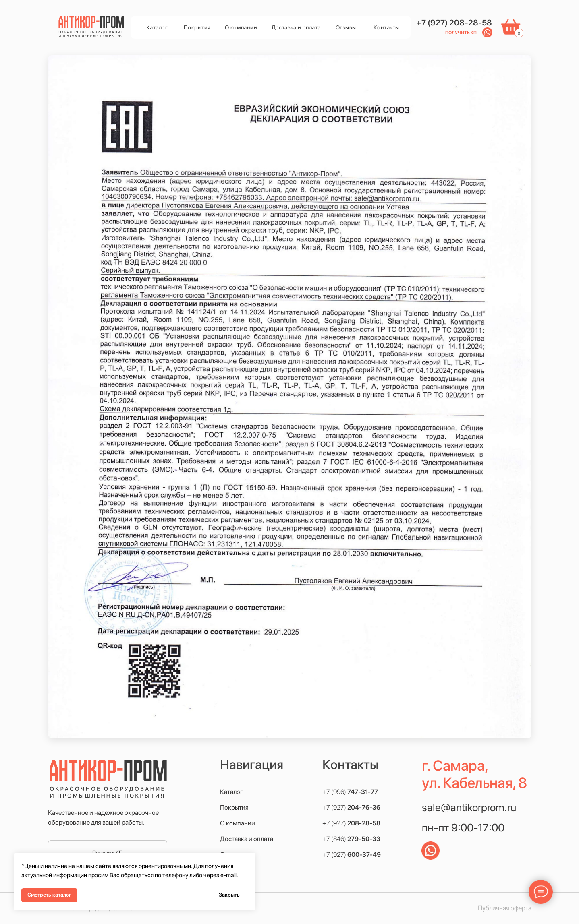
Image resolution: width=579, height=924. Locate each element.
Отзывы (346, 27)
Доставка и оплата (296, 27)
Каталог (157, 27)
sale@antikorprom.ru (469, 807)
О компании (241, 27)
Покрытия (197, 27)
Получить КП (461, 33)
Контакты (386, 27)
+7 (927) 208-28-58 (454, 23)
